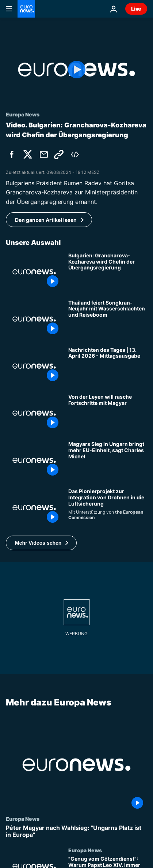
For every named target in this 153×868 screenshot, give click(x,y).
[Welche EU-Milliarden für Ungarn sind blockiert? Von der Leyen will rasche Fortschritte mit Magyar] (108, 413)
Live (136, 9)
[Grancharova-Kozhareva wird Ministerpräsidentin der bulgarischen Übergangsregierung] (108, 272)
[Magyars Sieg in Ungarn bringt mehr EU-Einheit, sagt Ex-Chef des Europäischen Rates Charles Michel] (108, 460)
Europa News (23, 819)
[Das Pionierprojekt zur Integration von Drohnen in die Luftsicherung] (108, 508)
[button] (41, 543)
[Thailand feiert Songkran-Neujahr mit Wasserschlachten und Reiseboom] (108, 319)
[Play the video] (76, 70)
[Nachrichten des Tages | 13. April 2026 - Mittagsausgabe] (108, 366)
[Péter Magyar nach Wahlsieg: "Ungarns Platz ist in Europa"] (76, 831)
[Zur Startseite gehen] (26, 9)
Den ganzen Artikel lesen (46, 220)
